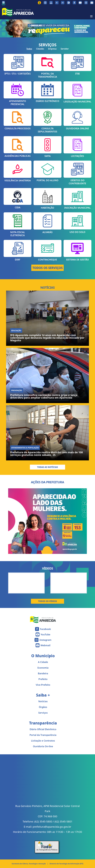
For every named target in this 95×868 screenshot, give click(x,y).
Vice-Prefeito (43, 685)
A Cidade (43, 662)
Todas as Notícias (48, 467)
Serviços (43, 713)
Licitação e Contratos (43, 741)
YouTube (45, 634)
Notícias (43, 701)
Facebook (45, 629)
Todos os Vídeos (48, 601)
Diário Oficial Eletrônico (43, 729)
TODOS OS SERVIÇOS (47, 268)
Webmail (45, 645)
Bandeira (43, 673)
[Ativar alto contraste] (69, 3)
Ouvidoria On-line (43, 746)
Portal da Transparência (43, 735)
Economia (43, 668)
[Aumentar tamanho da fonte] (63, 3)
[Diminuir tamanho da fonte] (57, 3)
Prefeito (43, 679)
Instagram (45, 640)
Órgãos (43, 707)
